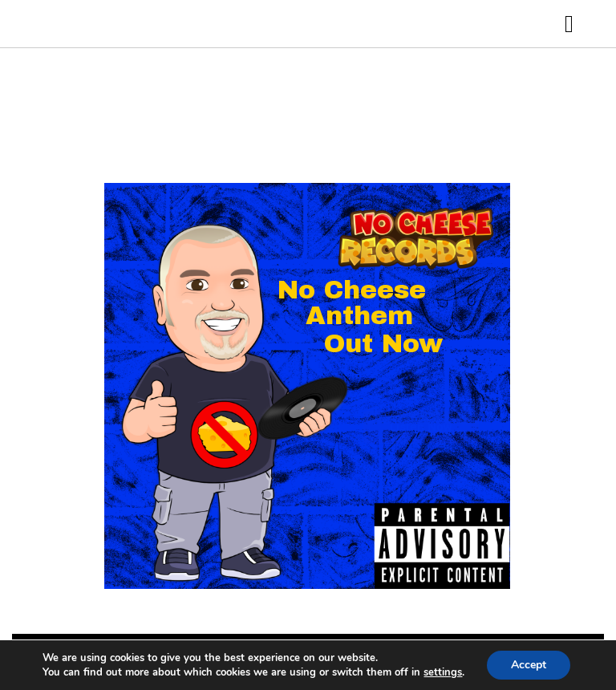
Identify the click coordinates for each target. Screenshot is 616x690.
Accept (529, 665)
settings (443, 672)
